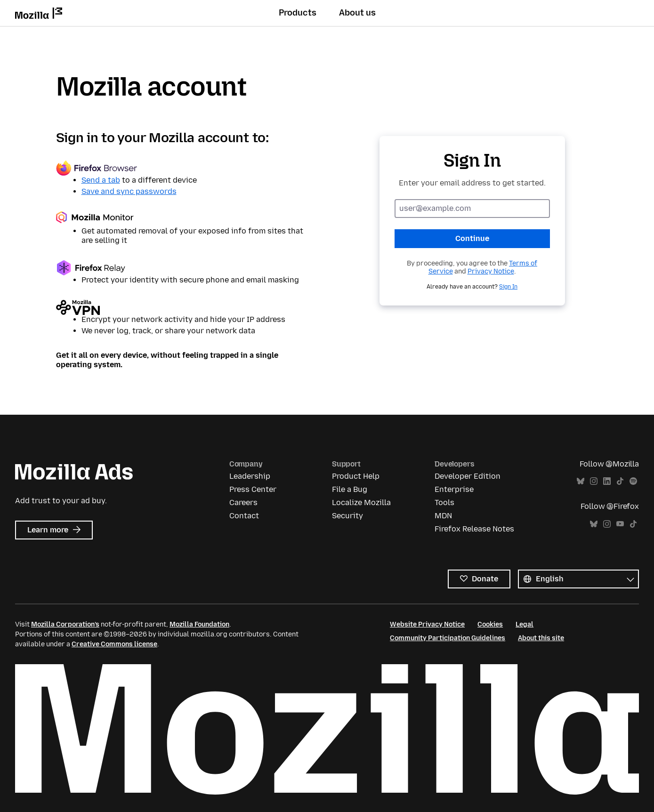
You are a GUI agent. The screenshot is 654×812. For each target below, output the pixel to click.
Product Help (356, 476)
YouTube (620, 524)
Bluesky (581, 481)
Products (298, 13)
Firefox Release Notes (474, 529)
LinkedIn (607, 481)
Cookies (490, 624)
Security (347, 516)
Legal (525, 624)
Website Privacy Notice (427, 624)
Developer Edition (468, 476)
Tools (444, 502)
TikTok (620, 481)
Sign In (508, 287)
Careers (243, 502)
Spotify (633, 481)
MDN (443, 516)
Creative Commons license (114, 644)
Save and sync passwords (129, 191)
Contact (244, 516)
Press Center (253, 489)
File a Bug (350, 489)
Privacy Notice (491, 271)
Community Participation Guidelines (448, 638)
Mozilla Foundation (199, 624)
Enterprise (454, 489)
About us (357, 13)
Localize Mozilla (361, 502)
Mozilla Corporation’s (65, 624)
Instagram (594, 481)
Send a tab (101, 180)
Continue (472, 238)
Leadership (250, 476)
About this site (541, 638)
